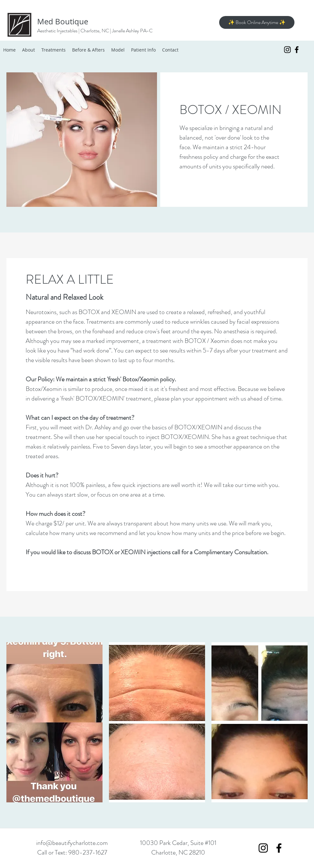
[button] (54, 722)
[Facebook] (297, 50)
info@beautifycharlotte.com (72, 843)
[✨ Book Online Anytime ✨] (257, 22)
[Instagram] (287, 50)
